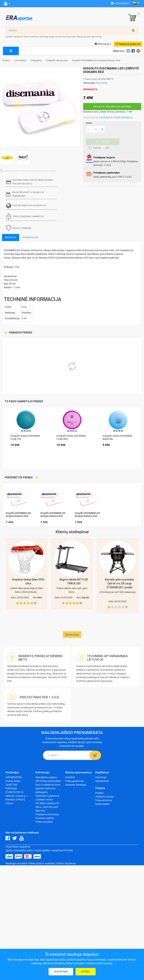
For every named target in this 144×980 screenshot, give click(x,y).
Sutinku (86, 972)
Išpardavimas (102, 781)
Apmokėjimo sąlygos (46, 777)
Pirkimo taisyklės (44, 822)
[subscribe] (95, 755)
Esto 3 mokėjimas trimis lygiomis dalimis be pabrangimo (48, 788)
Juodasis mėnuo (44, 800)
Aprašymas (11, 237)
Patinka (95, 148)
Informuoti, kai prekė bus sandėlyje (112, 106)
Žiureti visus (72, 635)
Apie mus (40, 811)
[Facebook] (9, 839)
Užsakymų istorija (104, 797)
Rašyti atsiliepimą (124, 117)
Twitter (129, 51)
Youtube (139, 51)
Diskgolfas (36, 60)
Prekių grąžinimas (75, 781)
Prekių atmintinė (104, 800)
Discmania (102, 83)
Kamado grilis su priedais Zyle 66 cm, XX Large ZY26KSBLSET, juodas (119, 583)
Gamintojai (101, 777)
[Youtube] (22, 839)
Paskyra (99, 793)
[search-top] (133, 30)
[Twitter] (16, 839)
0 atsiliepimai (105, 117)
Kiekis (89, 123)
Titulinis (6, 60)
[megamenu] (11, 51)
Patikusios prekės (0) (128, 44)
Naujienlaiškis (102, 804)
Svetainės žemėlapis (76, 785)
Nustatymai (61, 972)
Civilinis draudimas (66, 863)
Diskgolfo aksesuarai (57, 60)
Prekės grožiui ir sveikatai (41, 863)
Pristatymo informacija (47, 814)
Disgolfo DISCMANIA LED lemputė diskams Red (96, 60)
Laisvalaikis (20, 60)
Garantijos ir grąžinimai (47, 796)
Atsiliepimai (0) (30, 237)
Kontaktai (70, 777)
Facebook (134, 51)
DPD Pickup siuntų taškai (48, 781)
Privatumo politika (45, 818)
